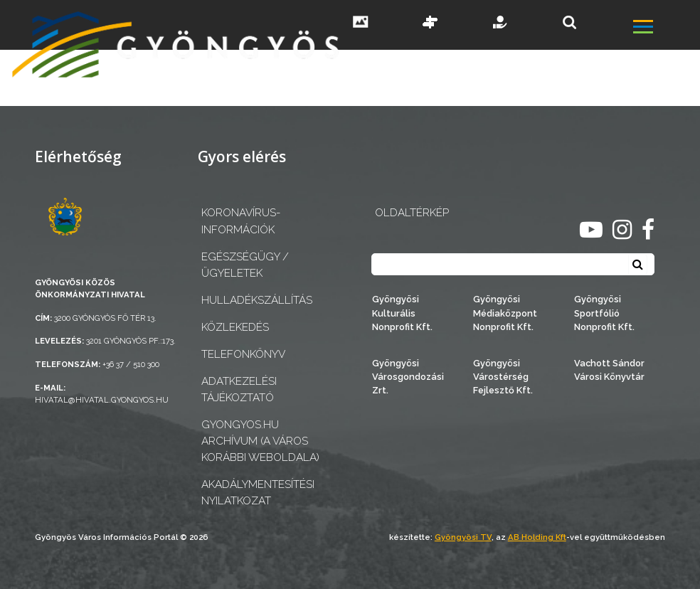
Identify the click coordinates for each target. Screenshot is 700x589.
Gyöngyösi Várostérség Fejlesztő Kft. (503, 377)
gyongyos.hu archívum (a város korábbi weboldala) (260, 441)
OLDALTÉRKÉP (412, 213)
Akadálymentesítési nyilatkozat (258, 493)
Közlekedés (235, 327)
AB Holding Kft (537, 537)
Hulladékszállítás (257, 300)
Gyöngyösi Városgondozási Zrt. (408, 377)
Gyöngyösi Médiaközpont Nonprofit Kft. (505, 313)
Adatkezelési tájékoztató (239, 389)
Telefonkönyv (243, 354)
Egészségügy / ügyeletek (245, 265)
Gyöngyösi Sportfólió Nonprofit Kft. (604, 313)
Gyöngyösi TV (463, 537)
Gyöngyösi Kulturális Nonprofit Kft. (402, 313)
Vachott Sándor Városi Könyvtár (609, 370)
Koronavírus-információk (241, 221)
